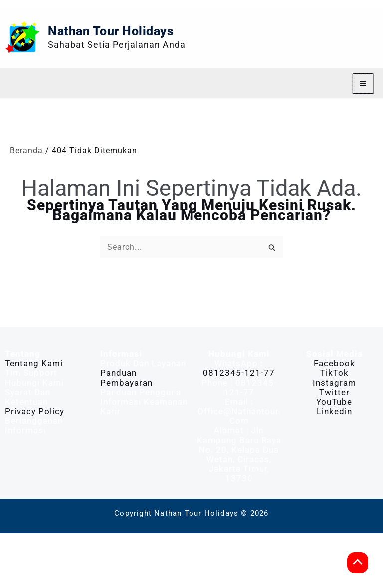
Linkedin (334, 466)
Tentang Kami (34, 418)
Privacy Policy (35, 466)
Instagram (334, 438)
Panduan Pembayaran (126, 433)
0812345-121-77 (239, 428)
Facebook (334, 418)
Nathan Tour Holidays (175, 58)
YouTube (334, 457)
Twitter (334, 447)
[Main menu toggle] (363, 139)
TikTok (334, 428)
